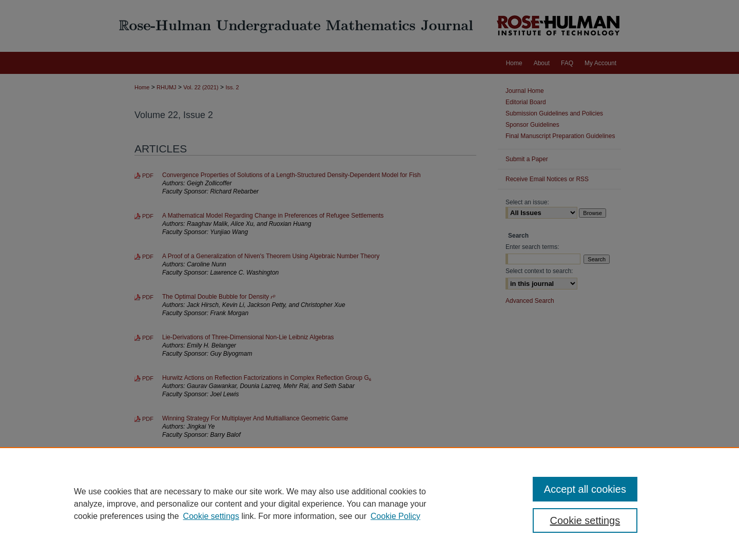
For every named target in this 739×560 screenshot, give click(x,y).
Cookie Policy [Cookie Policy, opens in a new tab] (395, 516)
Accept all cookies (585, 489)
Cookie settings (211, 516)
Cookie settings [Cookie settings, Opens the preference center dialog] (585, 520)
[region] (369, 504)
